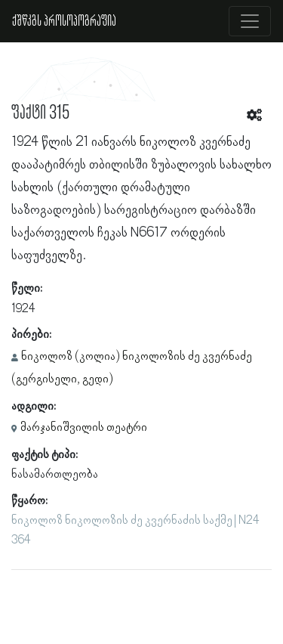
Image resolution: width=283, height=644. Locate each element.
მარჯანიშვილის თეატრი (84, 428)
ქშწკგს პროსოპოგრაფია (64, 21)
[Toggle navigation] (250, 21)
